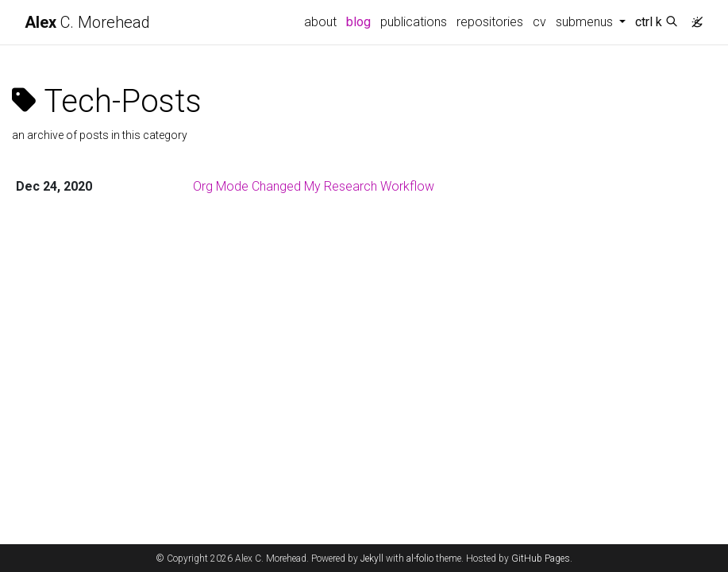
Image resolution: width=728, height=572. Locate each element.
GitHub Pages (541, 558)
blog (358, 22)
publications (414, 22)
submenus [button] (586, 22)
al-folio (420, 558)
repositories (490, 22)
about (320, 22)
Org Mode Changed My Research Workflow (314, 186)
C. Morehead (87, 22)
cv (539, 22)
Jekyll (372, 558)
